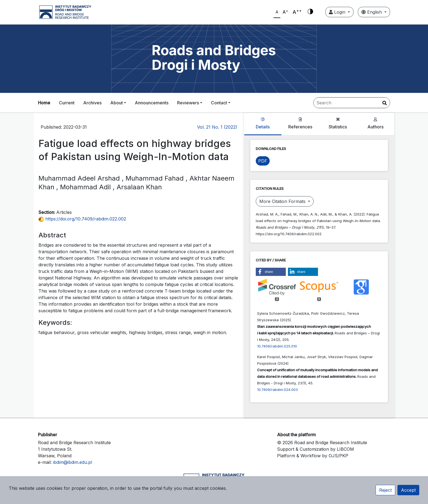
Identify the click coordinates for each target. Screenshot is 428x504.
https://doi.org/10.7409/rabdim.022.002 (82, 219)
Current (67, 103)
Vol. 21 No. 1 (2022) (217, 127)
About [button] (117, 103)
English (372, 12)
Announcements (152, 103)
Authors (375, 123)
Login (338, 12)
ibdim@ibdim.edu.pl (72, 462)
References (300, 123)
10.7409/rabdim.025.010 (277, 346)
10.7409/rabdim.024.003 (277, 390)
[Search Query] (352, 103)
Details (263, 123)
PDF (263, 161)
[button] (271, 272)
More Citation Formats (283, 201)
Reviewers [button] (188, 103)
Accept (408, 490)
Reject (385, 490)
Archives (92, 103)
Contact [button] (219, 103)
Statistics (338, 123)
